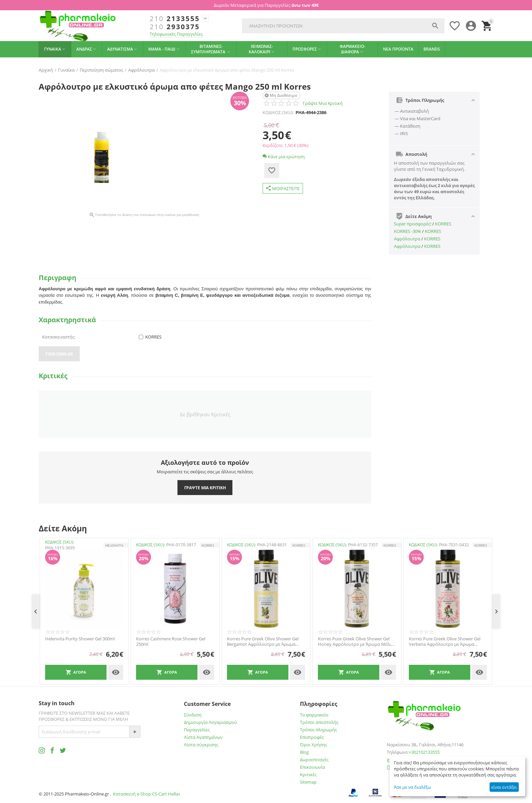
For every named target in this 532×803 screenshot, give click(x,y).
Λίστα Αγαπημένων (203, 737)
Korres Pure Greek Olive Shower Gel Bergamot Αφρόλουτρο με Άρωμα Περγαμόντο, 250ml (263, 642)
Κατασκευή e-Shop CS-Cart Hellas (147, 794)
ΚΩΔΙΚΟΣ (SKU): (278, 112)
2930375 (175, 27)
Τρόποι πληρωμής (318, 730)
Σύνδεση (193, 715)
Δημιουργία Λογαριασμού (210, 722)
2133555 (175, 19)
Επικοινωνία (312, 767)
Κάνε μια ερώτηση (284, 157)
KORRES (443, 224)
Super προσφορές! (413, 224)
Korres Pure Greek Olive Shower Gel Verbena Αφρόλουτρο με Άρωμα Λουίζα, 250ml (445, 642)
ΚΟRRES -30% (407, 231)
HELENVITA (114, 545)
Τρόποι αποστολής (319, 722)
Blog (304, 752)
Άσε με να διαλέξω (412, 787)
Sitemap (308, 782)
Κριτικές (308, 774)
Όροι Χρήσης (313, 745)
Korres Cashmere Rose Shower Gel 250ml (171, 642)
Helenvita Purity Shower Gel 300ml (80, 639)
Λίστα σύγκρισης (201, 745)
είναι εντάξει (504, 787)
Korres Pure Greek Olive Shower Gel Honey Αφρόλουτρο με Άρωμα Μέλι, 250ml (355, 642)
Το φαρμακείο (314, 715)
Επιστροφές (312, 737)
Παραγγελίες (197, 730)
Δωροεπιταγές (314, 760)
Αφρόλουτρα (407, 239)
